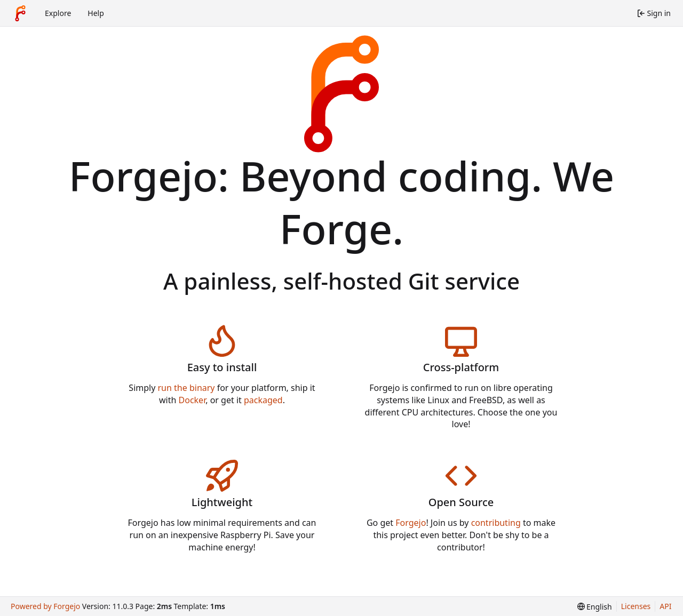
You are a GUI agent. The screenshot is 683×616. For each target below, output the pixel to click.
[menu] (595, 607)
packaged (263, 400)
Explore (58, 13)
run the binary (186, 388)
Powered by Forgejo (45, 606)
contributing (496, 523)
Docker (192, 400)
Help (96, 13)
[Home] (20, 13)
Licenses (636, 606)
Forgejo (411, 523)
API (665, 606)
